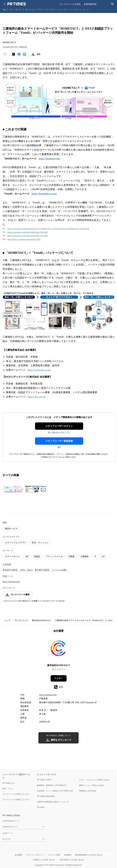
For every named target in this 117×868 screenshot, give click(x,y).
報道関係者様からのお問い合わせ (89, 855)
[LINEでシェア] (25, 54)
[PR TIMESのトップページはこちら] (17, 4)
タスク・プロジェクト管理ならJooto (94, 780)
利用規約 (68, 855)
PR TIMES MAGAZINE (46, 796)
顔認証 (37, 556)
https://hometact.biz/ (11, 582)
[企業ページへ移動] (59, 649)
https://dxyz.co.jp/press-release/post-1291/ (24, 239)
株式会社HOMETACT (42, 620)
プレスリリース (21, 620)
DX (27, 556)
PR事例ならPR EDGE (88, 791)
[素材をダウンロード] (33, 54)
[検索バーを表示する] (113, 4)
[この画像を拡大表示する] (13, 489)
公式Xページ (8, 833)
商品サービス (11, 529)
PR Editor (41, 807)
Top (4, 10)
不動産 (71, 556)
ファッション (80, 10)
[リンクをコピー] (39, 54)
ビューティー (64, 10)
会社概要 (18, 855)
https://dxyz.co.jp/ (37, 397)
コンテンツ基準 (54, 855)
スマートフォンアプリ (16, 543)
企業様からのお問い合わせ (44, 860)
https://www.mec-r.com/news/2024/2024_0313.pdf (27, 236)
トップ (7, 620)
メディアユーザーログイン (59, 426)
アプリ (40, 10)
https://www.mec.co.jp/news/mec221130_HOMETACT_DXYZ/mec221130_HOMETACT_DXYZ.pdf (48, 229)
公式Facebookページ (11, 821)
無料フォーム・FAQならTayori (92, 785)
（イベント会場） (59, 570)
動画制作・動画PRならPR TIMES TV (52, 785)
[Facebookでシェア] (19, 54)
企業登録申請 (90, 4)
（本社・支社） (26, 570)
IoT (103, 556)
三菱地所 (84, 556)
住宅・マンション (40, 543)
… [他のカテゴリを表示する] (90, 9)
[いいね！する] (5, 54)
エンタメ (50, 10)
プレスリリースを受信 (70, 4)
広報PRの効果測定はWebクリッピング (53, 802)
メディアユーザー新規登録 (59, 441)
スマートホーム (12, 556)
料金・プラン (8, 789)
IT (95, 556)
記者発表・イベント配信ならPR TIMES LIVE (55, 791)
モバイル (29, 10)
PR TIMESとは (8, 783)
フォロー (58, 678)
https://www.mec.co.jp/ (39, 370)
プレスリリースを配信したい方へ (16, 799)
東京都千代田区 (10, 570)
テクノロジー (16, 10)
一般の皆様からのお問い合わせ (71, 860)
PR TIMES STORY (44, 780)
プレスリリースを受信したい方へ (16, 794)
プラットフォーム (54, 556)
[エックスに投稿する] (14, 54)
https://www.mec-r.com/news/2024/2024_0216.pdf (27, 232)
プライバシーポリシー (35, 855)
